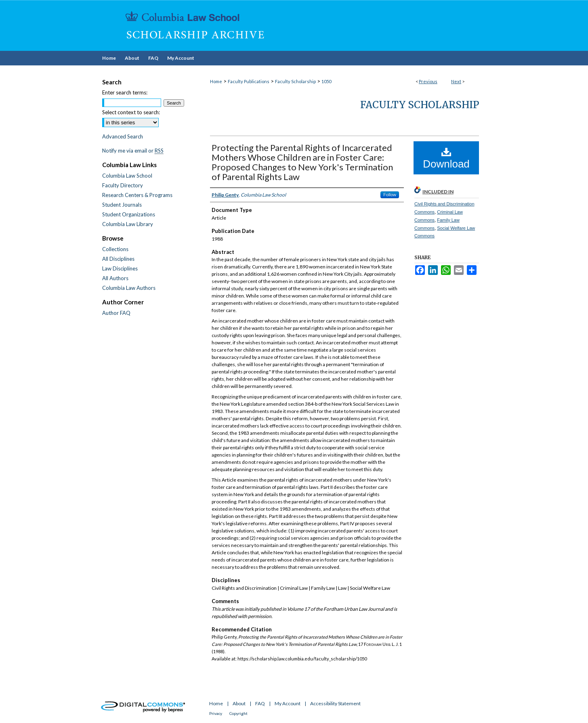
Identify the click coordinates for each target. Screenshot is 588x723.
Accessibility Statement (335, 703)
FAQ (260, 703)
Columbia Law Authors (129, 288)
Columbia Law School (127, 176)
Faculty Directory (123, 185)
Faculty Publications (249, 81)
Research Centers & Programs (137, 195)
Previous (428, 81)
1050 (326, 81)
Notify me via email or (133, 151)
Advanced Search (123, 136)
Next (456, 81)
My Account (288, 703)
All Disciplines (118, 259)
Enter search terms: (125, 92)
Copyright (238, 713)
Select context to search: (131, 112)
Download (446, 158)
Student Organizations (129, 214)
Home (216, 81)
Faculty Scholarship (295, 81)
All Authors (115, 278)
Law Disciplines (120, 268)
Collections (115, 249)
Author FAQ (116, 313)
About (239, 703)
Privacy (216, 713)
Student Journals (122, 205)
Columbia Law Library (128, 224)
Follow (390, 195)
